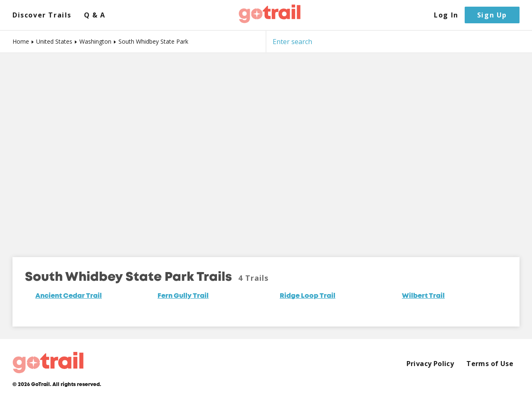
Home (21, 41)
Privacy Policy (430, 364)
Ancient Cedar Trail (69, 296)
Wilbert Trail (423, 296)
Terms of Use (490, 364)
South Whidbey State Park (153, 41)
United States (54, 41)
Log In (446, 15)
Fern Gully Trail (183, 296)
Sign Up (492, 15)
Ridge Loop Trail (308, 296)
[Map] (266, 149)
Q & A (95, 15)
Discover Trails (42, 15)
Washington (95, 41)
